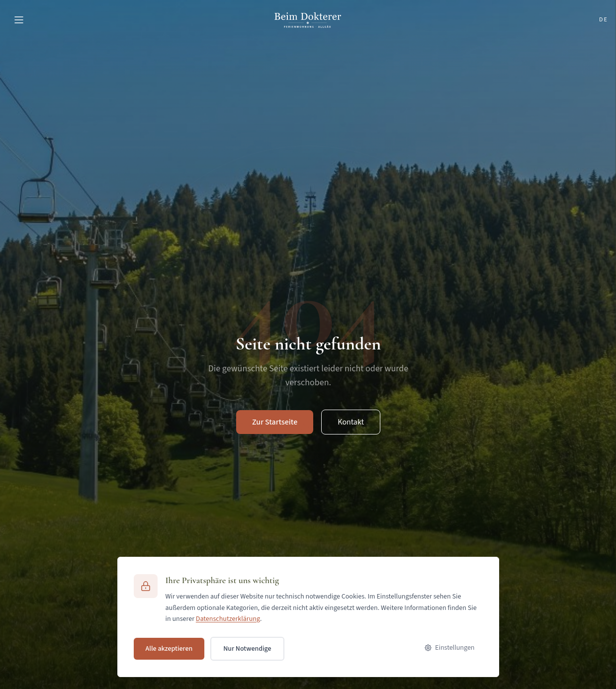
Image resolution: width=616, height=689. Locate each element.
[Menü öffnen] (19, 20)
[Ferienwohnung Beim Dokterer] (308, 20)
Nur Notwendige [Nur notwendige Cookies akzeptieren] (247, 649)
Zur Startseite (275, 422)
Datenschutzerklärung (228, 619)
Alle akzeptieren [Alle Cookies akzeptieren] (169, 649)
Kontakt (351, 422)
